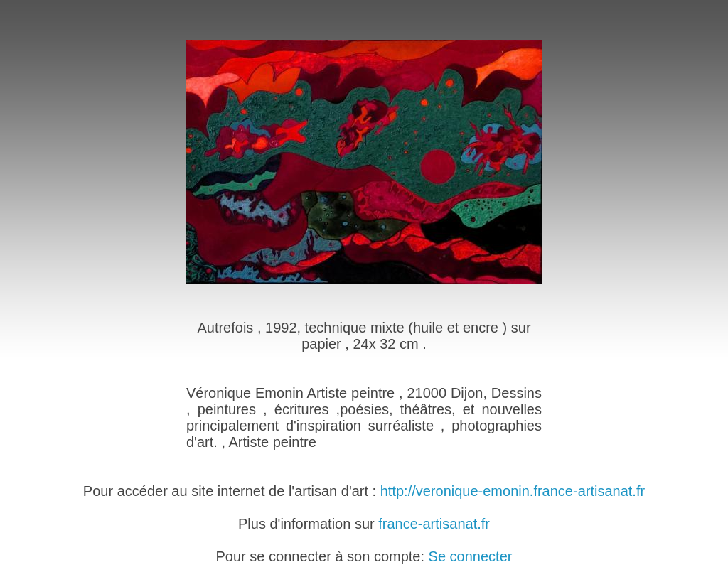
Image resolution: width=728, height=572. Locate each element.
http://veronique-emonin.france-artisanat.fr (513, 491)
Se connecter (471, 556)
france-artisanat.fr (434, 524)
